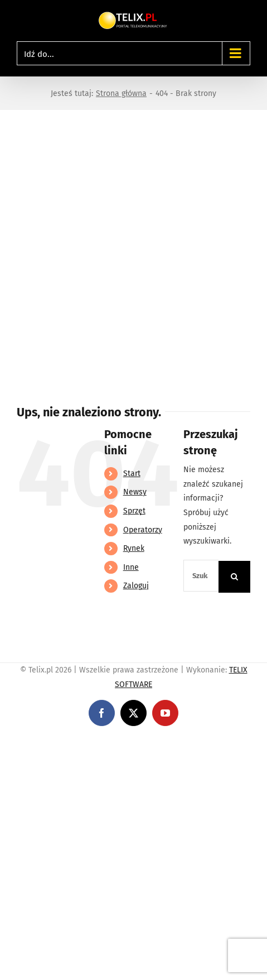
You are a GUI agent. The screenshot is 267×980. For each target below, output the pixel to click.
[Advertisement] (133, 249)
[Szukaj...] (201, 576)
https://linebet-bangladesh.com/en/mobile (77, 744)
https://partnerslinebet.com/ (207, 744)
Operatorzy (143, 530)
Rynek (134, 548)
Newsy (135, 492)
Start (132, 474)
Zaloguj (136, 586)
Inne (131, 567)
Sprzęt (134, 511)
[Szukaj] (234, 577)
